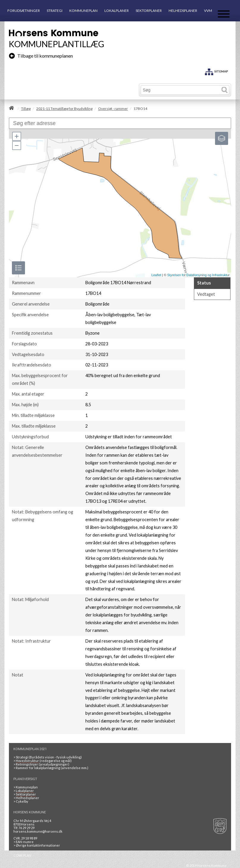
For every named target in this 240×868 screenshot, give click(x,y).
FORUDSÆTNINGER (24, 11)
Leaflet (156, 275)
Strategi (22, 757)
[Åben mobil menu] (224, 14)
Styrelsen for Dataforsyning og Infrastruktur (198, 275)
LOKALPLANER (117, 11)
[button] (16, 136)
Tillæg (26, 109)
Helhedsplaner (28, 798)
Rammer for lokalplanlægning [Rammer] (38, 768)
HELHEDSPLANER (183, 11)
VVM (208, 11)
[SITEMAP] (217, 71)
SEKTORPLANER (149, 11)
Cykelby (22, 801)
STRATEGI (55, 11)
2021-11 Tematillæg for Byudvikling (64, 109)
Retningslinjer (27, 764)
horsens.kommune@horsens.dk (38, 831)
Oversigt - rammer (113, 109)
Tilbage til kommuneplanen (41, 56)
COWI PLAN (22, 855)
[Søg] (180, 90)
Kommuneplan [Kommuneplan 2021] (27, 787)
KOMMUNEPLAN (83, 11)
